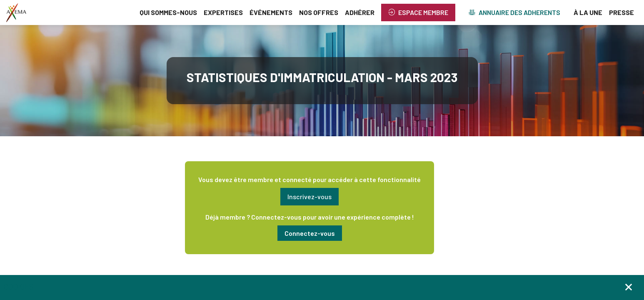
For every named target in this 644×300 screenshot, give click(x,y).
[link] (168, 12)
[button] (418, 12)
